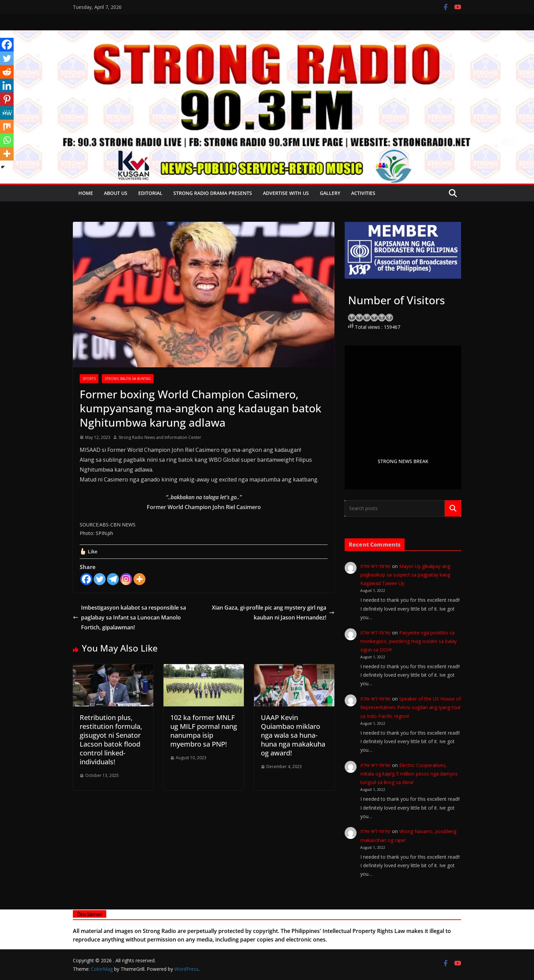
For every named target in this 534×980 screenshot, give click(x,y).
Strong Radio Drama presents (213, 193)
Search (453, 508)
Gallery (330, 193)
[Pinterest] (7, 99)
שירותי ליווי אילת (375, 566)
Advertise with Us (286, 193)
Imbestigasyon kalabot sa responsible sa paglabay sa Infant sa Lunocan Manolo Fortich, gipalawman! (129, 617)
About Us (116, 193)
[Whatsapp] (7, 140)
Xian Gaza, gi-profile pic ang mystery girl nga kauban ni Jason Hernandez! (273, 612)
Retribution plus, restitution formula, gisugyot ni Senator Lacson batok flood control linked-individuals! (111, 740)
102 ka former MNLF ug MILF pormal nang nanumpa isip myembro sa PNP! (204, 731)
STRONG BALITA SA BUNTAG (128, 379)
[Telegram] (113, 579)
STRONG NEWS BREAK (403, 461)
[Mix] (7, 126)
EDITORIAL (150, 193)
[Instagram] (126, 579)
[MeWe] (7, 113)
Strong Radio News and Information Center (160, 437)
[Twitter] (100, 579)
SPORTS (89, 379)
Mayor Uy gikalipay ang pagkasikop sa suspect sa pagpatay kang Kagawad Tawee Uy (405, 575)
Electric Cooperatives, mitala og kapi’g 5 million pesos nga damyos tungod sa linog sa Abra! (409, 774)
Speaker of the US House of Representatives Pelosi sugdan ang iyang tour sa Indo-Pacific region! (411, 707)
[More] (139, 579)
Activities (363, 193)
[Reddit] (7, 72)
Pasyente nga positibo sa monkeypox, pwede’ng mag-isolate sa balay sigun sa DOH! (409, 641)
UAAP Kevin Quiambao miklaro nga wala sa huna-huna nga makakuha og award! (293, 735)
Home (86, 193)
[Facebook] (86, 579)
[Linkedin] (7, 86)
